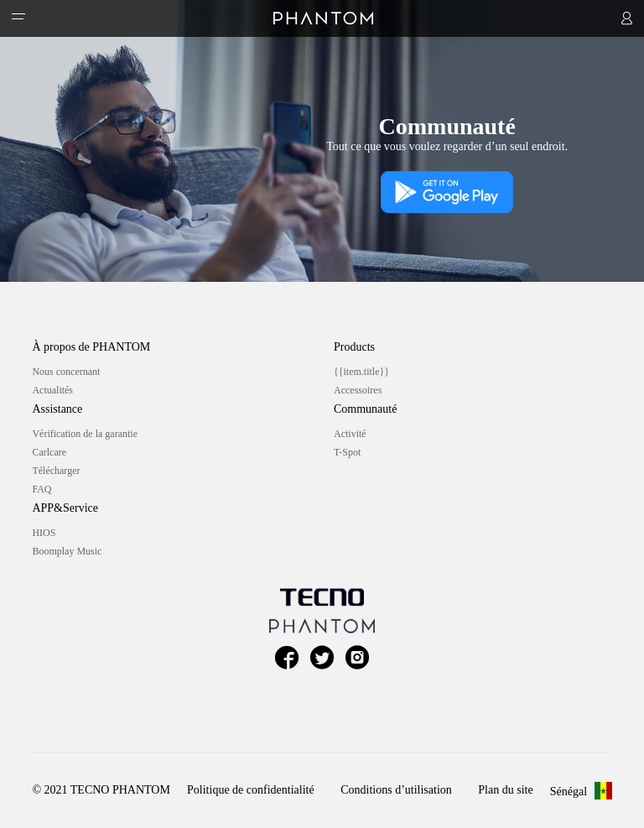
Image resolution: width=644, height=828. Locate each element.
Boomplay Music (67, 551)
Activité (350, 434)
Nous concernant (66, 372)
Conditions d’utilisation (396, 790)
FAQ (42, 489)
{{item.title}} (361, 372)
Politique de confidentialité (251, 790)
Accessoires (358, 390)
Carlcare (49, 452)
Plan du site (505, 790)
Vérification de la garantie (85, 434)
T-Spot (347, 452)
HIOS (44, 533)
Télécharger (56, 471)
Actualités (52, 390)
